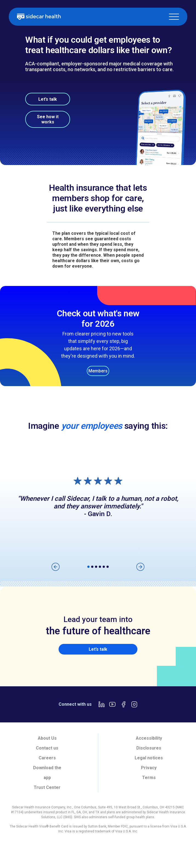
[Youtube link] (113, 704)
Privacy (149, 768)
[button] (174, 17)
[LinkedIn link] (102, 704)
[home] (39, 17)
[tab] (18, 851)
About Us (47, 738)
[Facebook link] (123, 704)
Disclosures (149, 748)
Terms (149, 778)
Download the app (47, 773)
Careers (47, 758)
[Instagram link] (134, 704)
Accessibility (149, 738)
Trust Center (47, 787)
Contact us (47, 748)
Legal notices (149, 758)
